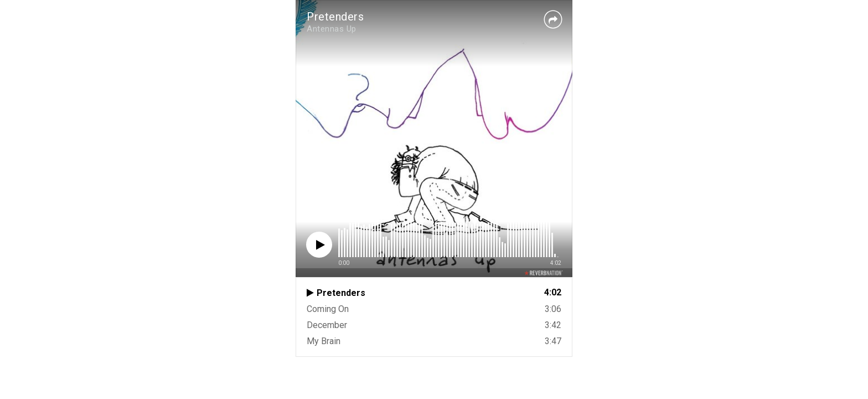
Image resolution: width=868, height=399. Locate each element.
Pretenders (335, 17)
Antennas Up (332, 29)
